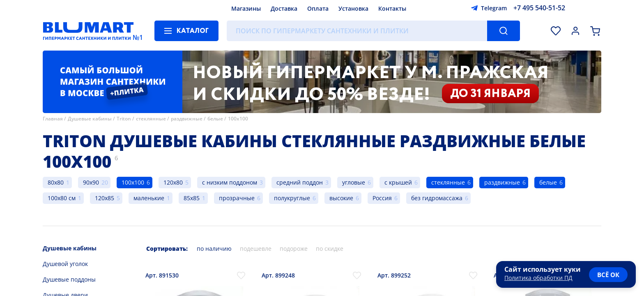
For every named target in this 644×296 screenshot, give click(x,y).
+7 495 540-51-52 (539, 8)
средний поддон (300, 182)
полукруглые (292, 198)
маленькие (149, 198)
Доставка (284, 8)
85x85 (192, 198)
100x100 (238, 119)
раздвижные (187, 119)
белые (215, 119)
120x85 (105, 198)
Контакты (392, 8)
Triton (124, 119)
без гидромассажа (437, 198)
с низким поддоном (230, 182)
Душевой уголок (65, 264)
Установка (353, 8)
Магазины (246, 8)
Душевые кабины (90, 119)
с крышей (398, 182)
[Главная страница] (88, 31)
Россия (382, 198)
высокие (341, 198)
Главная (53, 119)
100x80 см (62, 198)
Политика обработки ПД (538, 278)
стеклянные (151, 119)
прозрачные (237, 198)
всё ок (608, 275)
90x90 (91, 182)
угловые (354, 182)
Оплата (318, 8)
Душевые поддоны (69, 279)
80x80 (56, 182)
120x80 (173, 182)
